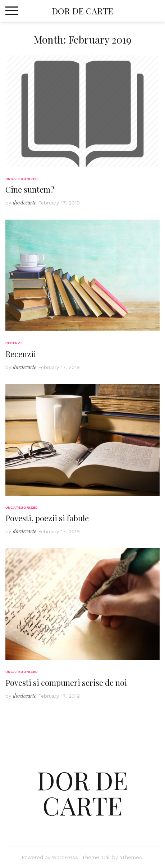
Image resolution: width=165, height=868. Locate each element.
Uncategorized (22, 179)
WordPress (65, 857)
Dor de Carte (82, 11)
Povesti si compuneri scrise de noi (66, 683)
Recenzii (14, 343)
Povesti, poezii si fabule (47, 518)
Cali (106, 857)
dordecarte (25, 203)
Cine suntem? (30, 189)
